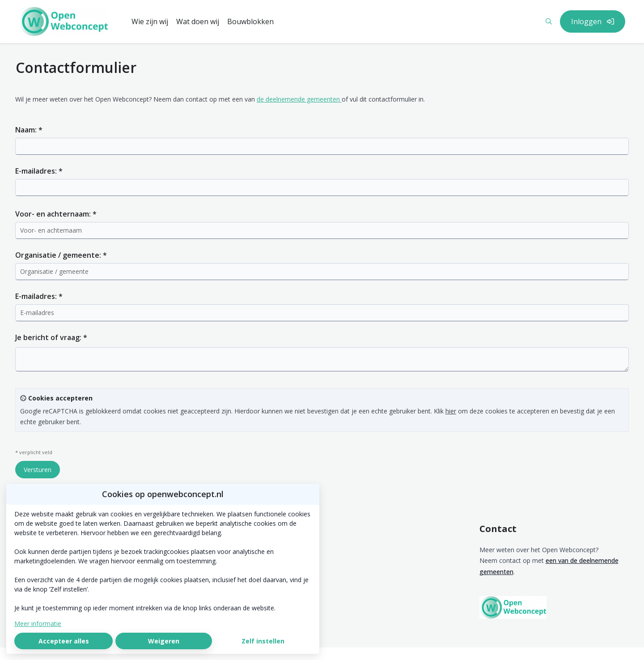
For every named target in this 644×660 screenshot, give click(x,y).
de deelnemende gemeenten (299, 99)
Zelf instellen (263, 641)
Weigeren (164, 641)
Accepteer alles (64, 641)
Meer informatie (38, 624)
